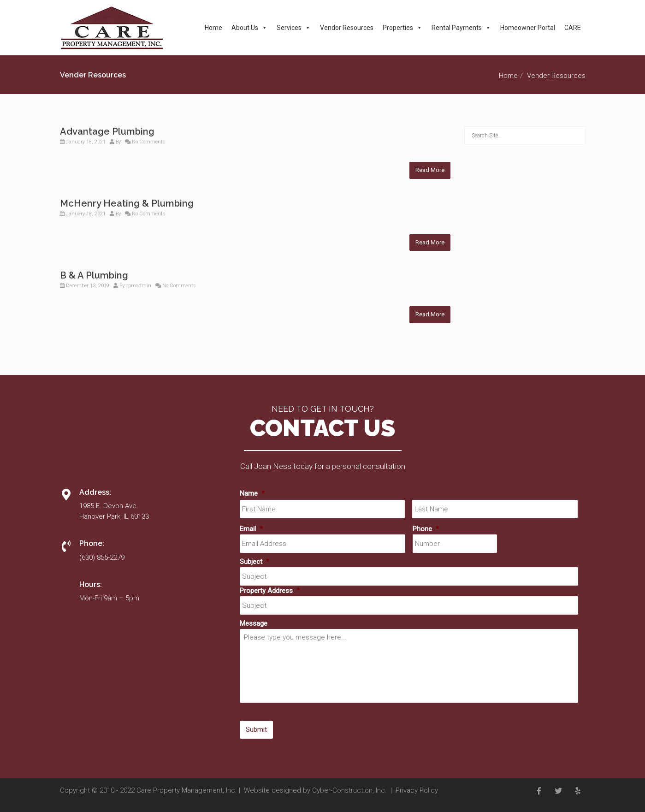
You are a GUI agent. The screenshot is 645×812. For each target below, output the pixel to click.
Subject (254, 562)
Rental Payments (461, 28)
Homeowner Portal (528, 28)
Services (294, 28)
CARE (573, 28)
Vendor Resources (347, 28)
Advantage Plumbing (107, 131)
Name (252, 493)
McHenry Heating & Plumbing (127, 203)
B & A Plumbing (94, 275)
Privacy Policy (417, 790)
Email (251, 529)
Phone (426, 529)
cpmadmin (139, 286)
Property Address (270, 591)
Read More (430, 170)
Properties (402, 28)
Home (213, 28)
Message (254, 623)
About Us (249, 28)
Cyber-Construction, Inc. (349, 790)
